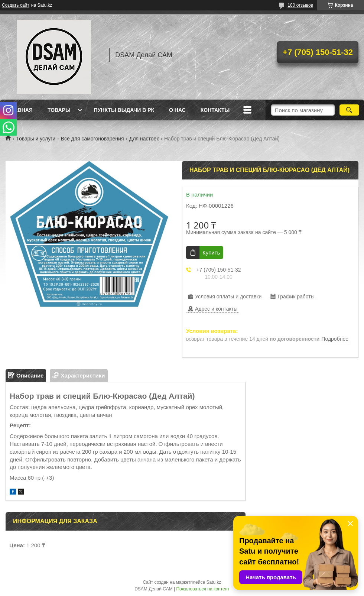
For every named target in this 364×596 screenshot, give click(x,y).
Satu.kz (214, 582)
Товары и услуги (36, 139)
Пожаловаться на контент (203, 589)
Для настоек (144, 139)
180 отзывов (300, 5)
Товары (59, 110)
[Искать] (349, 110)
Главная (20, 110)
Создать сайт (16, 5)
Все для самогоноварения (92, 139)
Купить (211, 252)
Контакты (215, 110)
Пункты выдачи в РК (124, 110)
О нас (177, 110)
